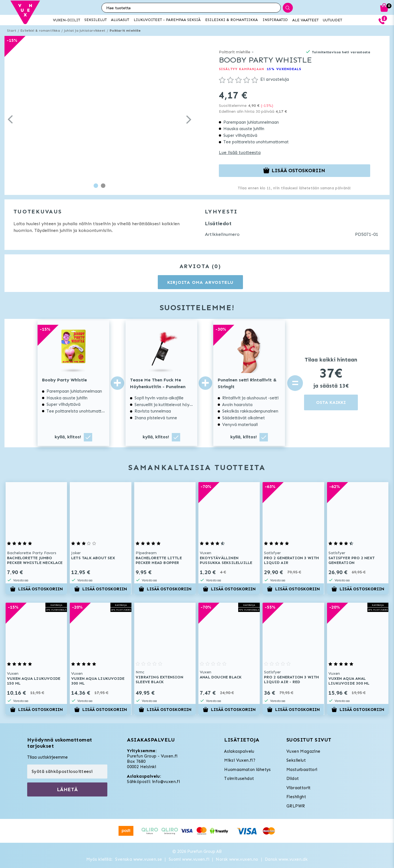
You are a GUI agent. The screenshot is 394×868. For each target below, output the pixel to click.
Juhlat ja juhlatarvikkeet (85, 31)
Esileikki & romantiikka (40, 31)
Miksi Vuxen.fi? (240, 760)
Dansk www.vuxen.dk (286, 859)
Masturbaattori (302, 770)
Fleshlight (296, 797)
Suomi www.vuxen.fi (189, 859)
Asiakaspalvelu (239, 751)
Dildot (293, 779)
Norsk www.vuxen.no (237, 859)
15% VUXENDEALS (284, 69)
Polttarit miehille (125, 31)
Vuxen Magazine (303, 751)
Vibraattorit (299, 788)
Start (12, 31)
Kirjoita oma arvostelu (201, 282)
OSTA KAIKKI (331, 402)
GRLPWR (296, 806)
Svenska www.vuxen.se (139, 859)
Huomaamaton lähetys (248, 770)
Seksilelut (296, 760)
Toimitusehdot (239, 779)
